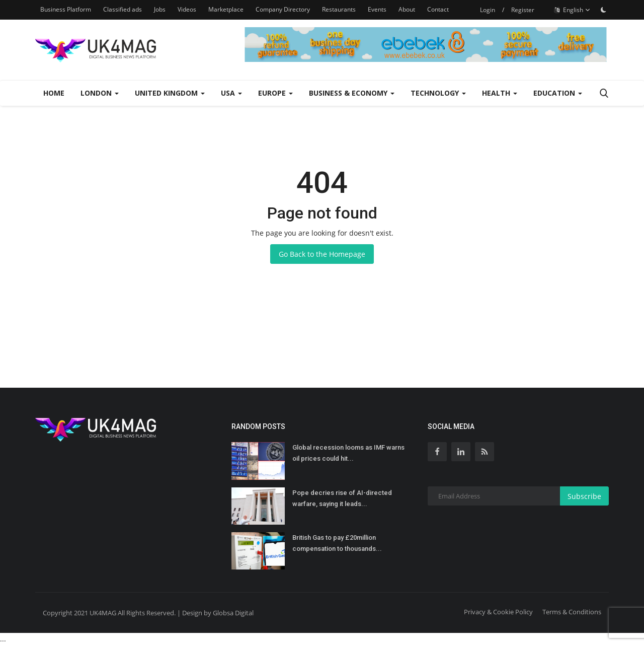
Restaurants (339, 9)
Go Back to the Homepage (322, 254)
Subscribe (584, 496)
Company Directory (283, 9)
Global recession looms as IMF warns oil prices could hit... (348, 453)
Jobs (160, 9)
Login (488, 10)
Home (54, 93)
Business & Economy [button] (352, 93)
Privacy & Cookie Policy (498, 612)
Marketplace (226, 9)
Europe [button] (275, 93)
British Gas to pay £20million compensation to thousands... (337, 543)
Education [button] (558, 93)
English (572, 10)
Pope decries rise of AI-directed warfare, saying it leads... (342, 498)
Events (377, 9)
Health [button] (500, 93)
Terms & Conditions (572, 612)
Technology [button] (438, 93)
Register (523, 10)
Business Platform (66, 9)
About (407, 9)
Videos (187, 9)
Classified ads (123, 9)
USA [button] (231, 93)
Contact (438, 9)
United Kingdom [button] (170, 93)
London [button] (100, 93)
